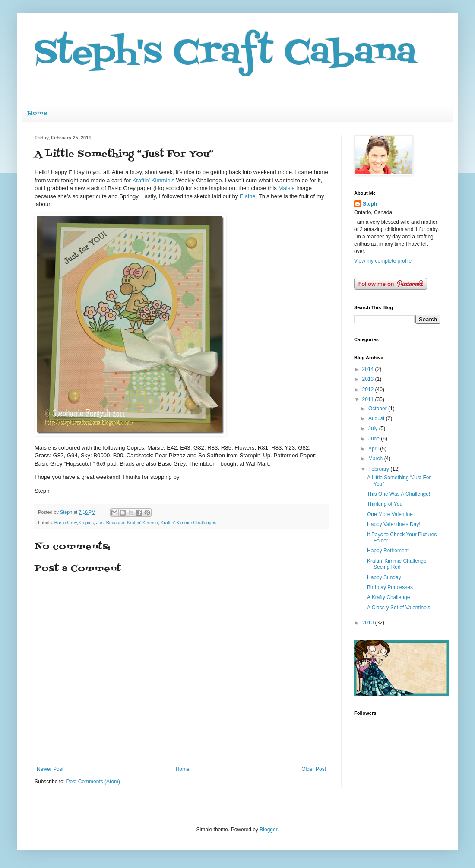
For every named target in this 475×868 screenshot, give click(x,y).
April (374, 449)
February (379, 469)
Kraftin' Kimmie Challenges (188, 523)
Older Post (314, 769)
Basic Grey (66, 523)
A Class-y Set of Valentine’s (399, 608)
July (374, 428)
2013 (369, 379)
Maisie (286, 188)
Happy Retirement (388, 551)
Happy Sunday (384, 577)
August (377, 418)
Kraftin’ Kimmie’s (154, 180)
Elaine (248, 196)
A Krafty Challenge (388, 597)
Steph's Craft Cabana (225, 54)
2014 (369, 369)
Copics (87, 523)
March (376, 459)
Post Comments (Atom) (93, 782)
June (375, 439)
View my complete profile (383, 261)
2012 (369, 390)
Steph (370, 204)
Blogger (268, 830)
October (378, 409)
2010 (369, 623)
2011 (369, 399)
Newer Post (50, 769)
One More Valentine (390, 514)
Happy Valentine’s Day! (394, 524)
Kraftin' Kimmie (142, 523)
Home (38, 113)
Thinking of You (385, 504)
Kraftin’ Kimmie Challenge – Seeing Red (399, 564)
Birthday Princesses (390, 587)
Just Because (110, 523)
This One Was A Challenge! (399, 494)
